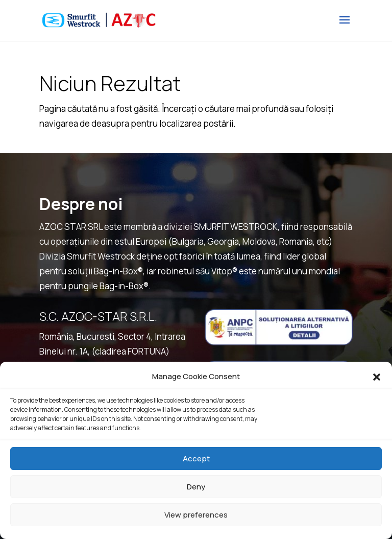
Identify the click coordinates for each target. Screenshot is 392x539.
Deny (196, 487)
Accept (196, 459)
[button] (377, 377)
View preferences (196, 515)
